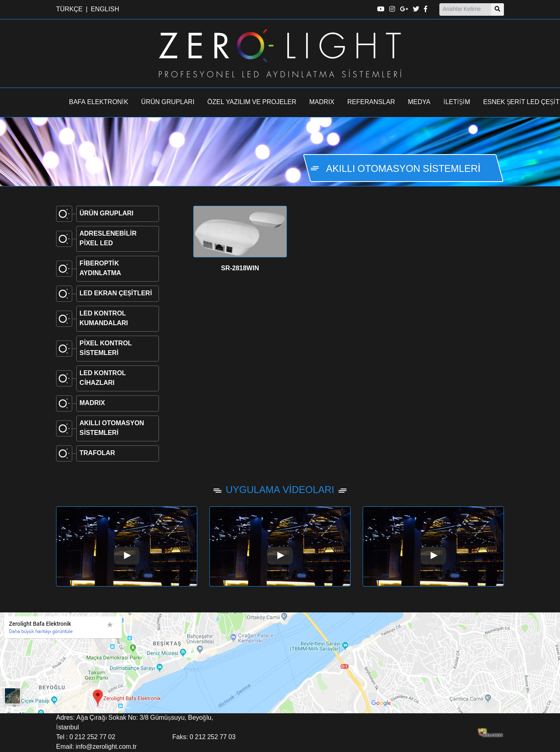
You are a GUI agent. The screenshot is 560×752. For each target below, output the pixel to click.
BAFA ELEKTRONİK (99, 102)
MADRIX (322, 102)
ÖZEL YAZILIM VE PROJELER (252, 102)
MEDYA (419, 102)
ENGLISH (105, 10)
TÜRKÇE (69, 10)
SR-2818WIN (240, 269)
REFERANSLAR (371, 102)
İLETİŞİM (457, 102)
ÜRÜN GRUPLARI (168, 102)
